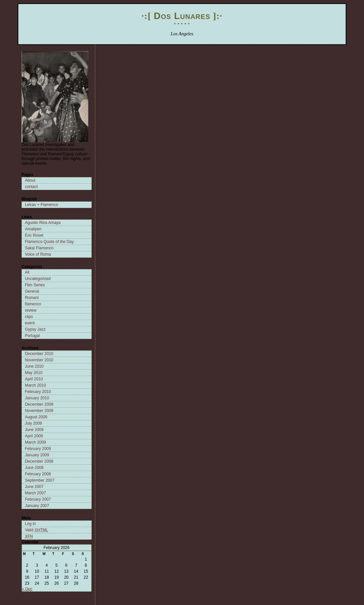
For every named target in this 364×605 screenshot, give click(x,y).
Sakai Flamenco (39, 248)
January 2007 (37, 506)
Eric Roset (34, 235)
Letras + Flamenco (42, 205)
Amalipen (33, 229)
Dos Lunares (182, 16)
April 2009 (34, 436)
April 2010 (34, 379)
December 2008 (39, 461)
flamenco (33, 304)
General (32, 291)
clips (29, 317)
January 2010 (37, 398)
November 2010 (39, 360)
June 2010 (34, 366)
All (27, 272)
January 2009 (37, 455)
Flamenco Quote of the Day (49, 242)
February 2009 (38, 449)
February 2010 (38, 392)
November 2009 (39, 411)
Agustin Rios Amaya (43, 223)
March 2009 (35, 442)
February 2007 (38, 499)
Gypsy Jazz (35, 329)
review (31, 310)
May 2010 (34, 373)
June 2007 (34, 487)
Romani (32, 298)
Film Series (35, 285)
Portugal (32, 336)
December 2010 (39, 354)
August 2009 (36, 417)
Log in (30, 524)
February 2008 (38, 474)
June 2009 (34, 430)
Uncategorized (38, 279)
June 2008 (34, 468)
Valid (37, 530)
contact (31, 187)
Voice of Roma (38, 254)
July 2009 (33, 423)
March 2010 (35, 385)
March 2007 (35, 493)
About (30, 180)
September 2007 (40, 480)
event (30, 323)
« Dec (27, 589)
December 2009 (39, 404)
